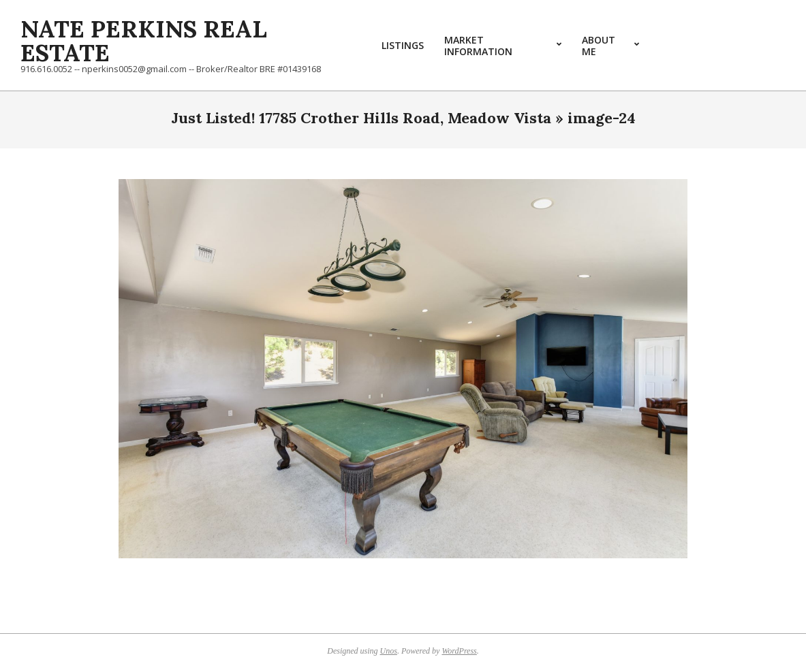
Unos (389, 651)
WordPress (459, 651)
